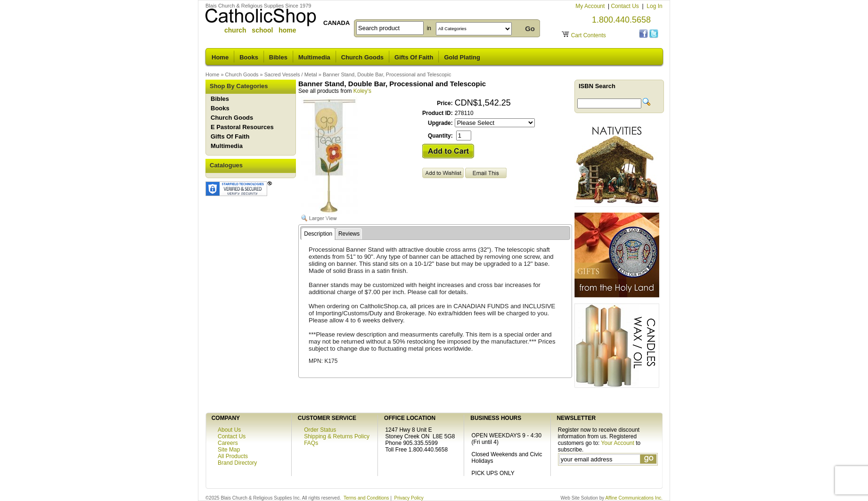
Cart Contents (589, 35)
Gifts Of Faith (414, 57)
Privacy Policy (409, 498)
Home (220, 57)
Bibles (278, 57)
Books (249, 57)
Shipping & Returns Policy (337, 436)
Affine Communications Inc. (634, 498)
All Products (233, 456)
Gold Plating (462, 57)
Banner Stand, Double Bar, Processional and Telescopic (387, 74)
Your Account (618, 443)
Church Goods (362, 57)
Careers (228, 443)
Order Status (320, 430)
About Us (229, 430)
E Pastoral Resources (242, 127)
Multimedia (314, 57)
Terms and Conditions (366, 498)
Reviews (349, 234)
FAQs (311, 443)
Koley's (362, 91)
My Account (591, 6)
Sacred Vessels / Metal (291, 74)
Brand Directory (237, 463)
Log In (654, 6)
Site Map (229, 450)
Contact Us (626, 6)
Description (318, 234)
